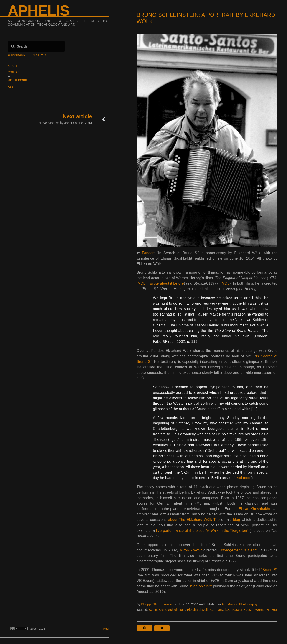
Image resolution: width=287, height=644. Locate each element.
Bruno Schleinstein (172, 610)
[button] (145, 628)
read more (243, 478)
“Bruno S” (269, 570)
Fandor (148, 253)
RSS (11, 87)
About (13, 66)
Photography (248, 604)
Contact (14, 72)
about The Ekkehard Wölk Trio (194, 520)
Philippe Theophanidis (157, 604)
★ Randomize (18, 55)
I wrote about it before (166, 283)
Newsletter (17, 81)
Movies (232, 604)
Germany (217, 610)
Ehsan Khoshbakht (254, 509)
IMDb (141, 283)
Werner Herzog (266, 610)
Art (224, 604)
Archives (40, 55)
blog (237, 520)
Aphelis (38, 11)
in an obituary (201, 586)
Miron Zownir (191, 550)
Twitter (105, 629)
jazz (228, 610)
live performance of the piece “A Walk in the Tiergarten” (202, 531)
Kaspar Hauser (243, 610)
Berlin (153, 610)
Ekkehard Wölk (198, 610)
